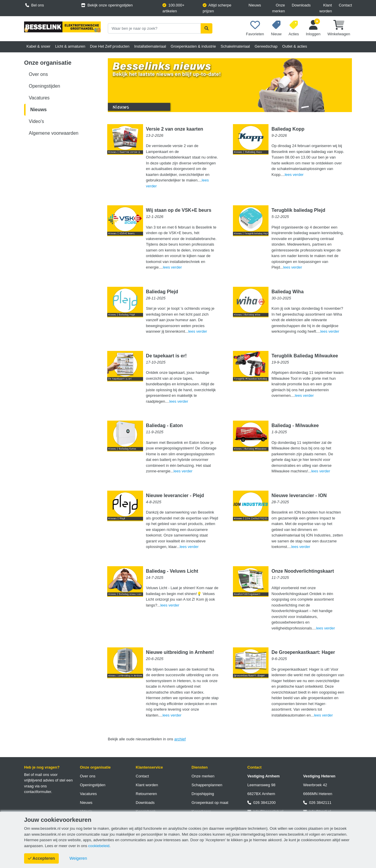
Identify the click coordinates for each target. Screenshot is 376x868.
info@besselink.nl (265, 811)
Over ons (38, 74)
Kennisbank (146, 811)
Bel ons (35, 5)
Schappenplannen (207, 785)
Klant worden (326, 8)
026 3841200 (261, 803)
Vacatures (39, 98)
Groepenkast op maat (210, 803)
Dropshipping (203, 794)
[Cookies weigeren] (78, 858)
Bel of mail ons (37, 775)
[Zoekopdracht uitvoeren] (207, 28)
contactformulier (38, 792)
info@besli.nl (317, 811)
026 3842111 (317, 803)
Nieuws (255, 5)
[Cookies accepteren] (41, 858)
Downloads (301, 5)
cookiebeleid (99, 846)
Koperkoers (201, 811)
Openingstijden (45, 86)
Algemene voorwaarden (54, 133)
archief (180, 739)
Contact (345, 5)
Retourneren (146, 794)
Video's (36, 121)
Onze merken (279, 8)
